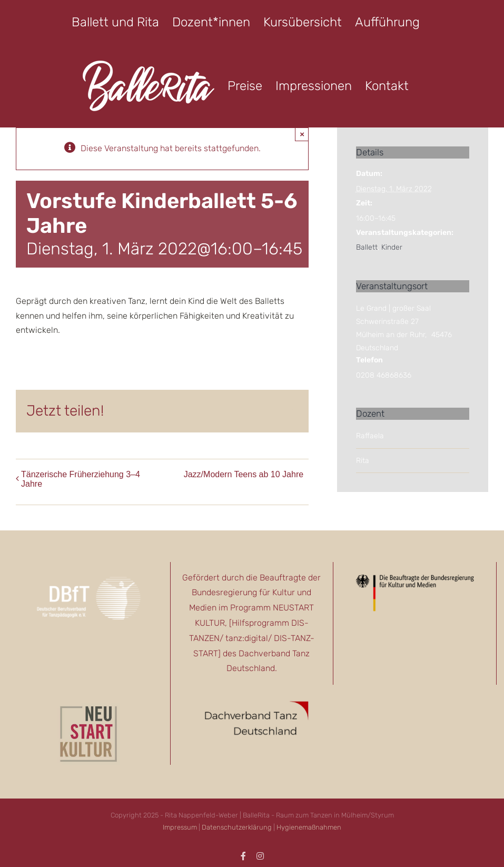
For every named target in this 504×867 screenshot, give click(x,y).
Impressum (180, 827)
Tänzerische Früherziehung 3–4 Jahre (81, 479)
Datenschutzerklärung (237, 827)
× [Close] (302, 134)
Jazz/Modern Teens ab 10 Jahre (244, 474)
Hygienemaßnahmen (309, 827)
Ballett (367, 247)
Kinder (392, 247)
